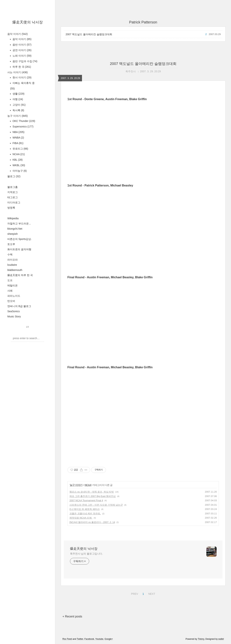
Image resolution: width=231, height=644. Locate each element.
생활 (18, 94)
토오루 (11, 244)
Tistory (201, 639)
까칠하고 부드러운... (19, 224)
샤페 (10, 291)
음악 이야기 (17, 34)
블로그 (14, 176)
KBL (17, 160)
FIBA (18, 143)
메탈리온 (13, 285)
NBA (18, 132)
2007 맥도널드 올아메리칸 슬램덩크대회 (89, 34)
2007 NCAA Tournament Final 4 (86, 500)
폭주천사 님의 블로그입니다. (86, 554)
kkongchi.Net (15, 229)
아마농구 (19, 171)
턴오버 (11, 301)
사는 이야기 (17, 72)
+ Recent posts (72, 616)
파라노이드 (14, 296)
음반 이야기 (22, 45)
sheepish (13, 234)
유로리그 (20, 149)
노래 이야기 (22, 56)
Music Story (14, 316)
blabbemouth (15, 270)
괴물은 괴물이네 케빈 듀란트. (85, 514)
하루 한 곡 (21, 67)
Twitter (80, 639)
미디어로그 (14, 202)
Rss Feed (67, 639)
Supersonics (23, 127)
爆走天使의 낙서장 (28, 22)
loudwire (12, 265)
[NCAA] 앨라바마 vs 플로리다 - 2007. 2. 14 (92, 522)
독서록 (18, 110)
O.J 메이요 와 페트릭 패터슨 (85, 509)
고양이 (19, 105)
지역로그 (13, 192)
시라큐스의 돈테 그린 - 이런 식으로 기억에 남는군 (96, 505)
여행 (17, 99)
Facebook (89, 639)
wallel (221, 639)
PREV (134, 593)
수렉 (10, 255)
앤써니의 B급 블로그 (19, 306)
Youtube (99, 639)
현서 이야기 (22, 77)
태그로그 (13, 197)
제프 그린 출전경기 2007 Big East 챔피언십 (93, 496)
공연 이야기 (22, 50)
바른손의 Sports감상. (20, 239)
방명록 (11, 208)
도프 (10, 280)
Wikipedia (13, 218)
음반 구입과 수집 (24, 61)
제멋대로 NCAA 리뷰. (81, 518)
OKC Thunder (23, 121)
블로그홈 (13, 187)
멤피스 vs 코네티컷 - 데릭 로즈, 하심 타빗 (92, 492)
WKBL (18, 165)
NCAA (18, 154)
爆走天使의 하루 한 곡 (20, 275)
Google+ (109, 639)
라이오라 (13, 260)
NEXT (151, 593)
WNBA (18, 138)
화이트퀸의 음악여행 (19, 249)
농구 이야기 (17, 116)
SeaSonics (14, 311)
